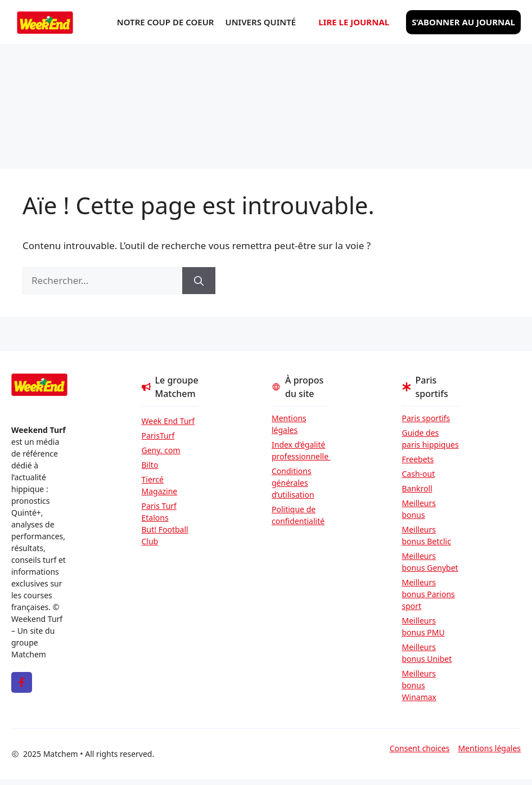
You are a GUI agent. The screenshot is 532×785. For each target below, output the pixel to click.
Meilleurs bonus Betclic (427, 535)
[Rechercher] (199, 281)
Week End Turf (168, 421)
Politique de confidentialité (298, 515)
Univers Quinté (261, 22)
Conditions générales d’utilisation (293, 483)
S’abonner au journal (463, 22)
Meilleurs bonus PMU (423, 626)
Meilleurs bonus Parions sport (429, 594)
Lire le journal (354, 22)
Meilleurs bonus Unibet (427, 653)
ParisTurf (158, 436)
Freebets (418, 459)
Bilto (150, 465)
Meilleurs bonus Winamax (420, 685)
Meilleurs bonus (419, 509)
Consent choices (420, 748)
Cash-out (419, 474)
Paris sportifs (426, 418)
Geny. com (161, 450)
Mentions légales (289, 424)
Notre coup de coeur (166, 22)
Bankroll (417, 488)
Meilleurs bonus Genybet (430, 562)
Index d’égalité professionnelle (300, 450)
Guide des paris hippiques (430, 439)
